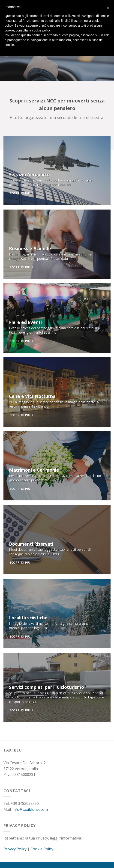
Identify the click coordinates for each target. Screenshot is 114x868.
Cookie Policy (42, 849)
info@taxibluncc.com (30, 809)
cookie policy (41, 30)
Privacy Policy (15, 849)
